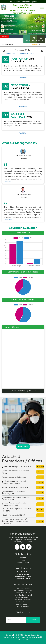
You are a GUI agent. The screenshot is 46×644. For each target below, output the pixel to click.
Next (44, 25)
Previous (2, 25)
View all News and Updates (23, 391)
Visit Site (40, 472)
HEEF (23, 560)
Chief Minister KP (23, 597)
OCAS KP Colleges (23, 588)
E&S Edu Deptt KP (23, 604)
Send (34, 620)
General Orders (23, 574)
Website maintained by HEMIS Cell (31, 638)
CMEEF (23, 558)
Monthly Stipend (23, 562)
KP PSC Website (23, 606)
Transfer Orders (23, 572)
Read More (23, 78)
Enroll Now (23, 446)
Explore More (36, 45)
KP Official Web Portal (23, 595)
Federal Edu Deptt (23, 593)
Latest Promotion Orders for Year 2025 (21, 53)
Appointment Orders (23, 576)
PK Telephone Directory (23, 591)
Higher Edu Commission (23, 602)
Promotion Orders (23, 579)
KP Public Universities (23, 600)
